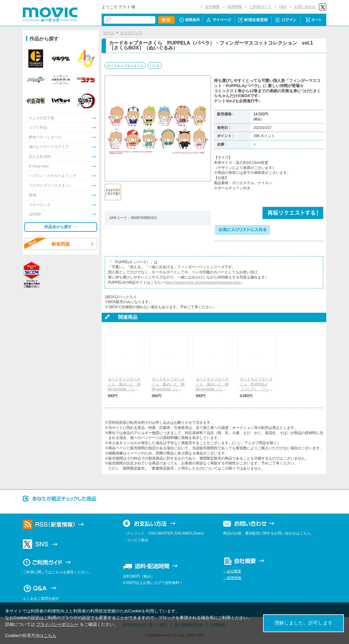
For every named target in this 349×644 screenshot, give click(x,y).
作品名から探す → (61, 227)
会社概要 (212, 7)
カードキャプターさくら (125, 66)
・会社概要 (232, 571)
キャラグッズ (131, 33)
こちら (50, 636)
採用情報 (235, 7)
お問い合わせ (305, 7)
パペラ (155, 66)
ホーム (109, 33)
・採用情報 (232, 578)
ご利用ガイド (260, 7)
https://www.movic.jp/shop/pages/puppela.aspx (203, 282)
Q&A (283, 7)
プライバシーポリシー (57, 624)
